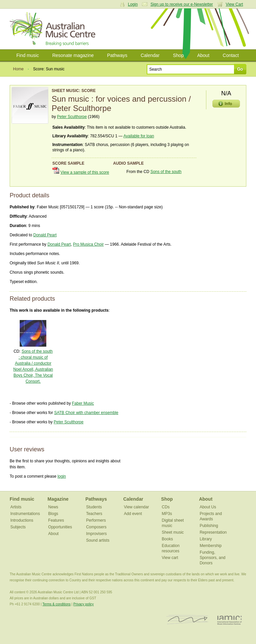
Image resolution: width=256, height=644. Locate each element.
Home (18, 69)
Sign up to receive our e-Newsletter (181, 4)
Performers (96, 520)
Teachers (94, 514)
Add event (133, 514)
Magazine (58, 499)
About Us (208, 507)
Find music (28, 55)
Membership (211, 546)
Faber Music (83, 403)
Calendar (150, 55)
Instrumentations (25, 514)
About (203, 55)
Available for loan (139, 136)
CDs (165, 507)
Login (133, 4)
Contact (231, 55)
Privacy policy (83, 604)
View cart (170, 558)
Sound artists (98, 540)
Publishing (209, 526)
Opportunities (60, 527)
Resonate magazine (73, 55)
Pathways (117, 55)
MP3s (167, 514)
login (61, 476)
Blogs (53, 514)
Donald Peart (45, 235)
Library (206, 539)
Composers (96, 527)
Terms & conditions (56, 604)
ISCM (187, 620)
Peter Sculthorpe (72, 117)
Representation (213, 532)
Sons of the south (166, 172)
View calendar (136, 507)
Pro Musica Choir (88, 244)
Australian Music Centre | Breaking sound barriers (54, 29)
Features (56, 520)
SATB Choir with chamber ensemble (86, 413)
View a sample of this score (85, 172)
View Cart (234, 4)
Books (167, 539)
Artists (16, 507)
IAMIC (229, 620)
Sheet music (173, 532)
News (53, 507)
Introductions (22, 520)
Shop (178, 55)
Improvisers (96, 534)
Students (94, 507)
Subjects (18, 527)
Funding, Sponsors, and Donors (212, 558)
